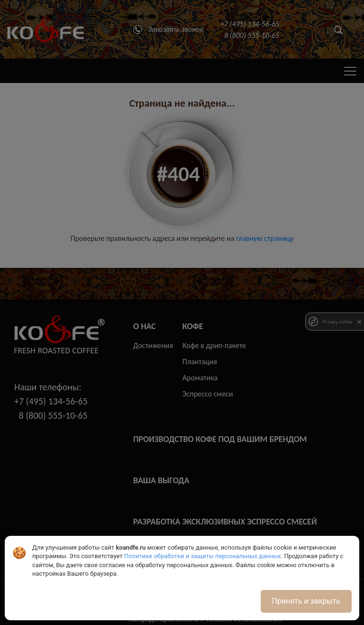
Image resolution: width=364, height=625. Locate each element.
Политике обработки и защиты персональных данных (203, 556)
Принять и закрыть (306, 601)
